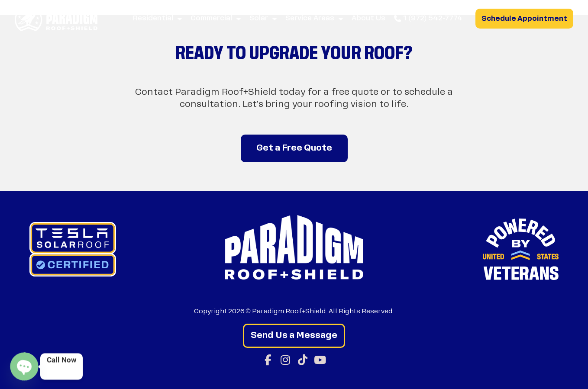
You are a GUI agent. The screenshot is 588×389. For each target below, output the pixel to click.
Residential (157, 19)
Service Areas (314, 19)
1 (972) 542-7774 (428, 19)
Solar (263, 19)
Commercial (216, 19)
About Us (368, 19)
